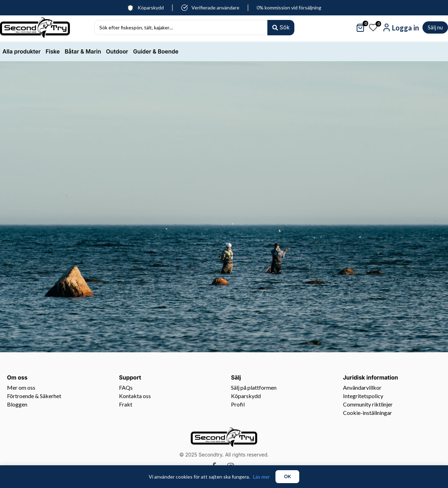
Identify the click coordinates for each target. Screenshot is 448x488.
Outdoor (117, 51)
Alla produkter (22, 51)
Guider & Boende (156, 51)
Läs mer (261, 477)
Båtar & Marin (83, 51)
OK (287, 476)
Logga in (405, 28)
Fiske (53, 51)
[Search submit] (281, 27)
